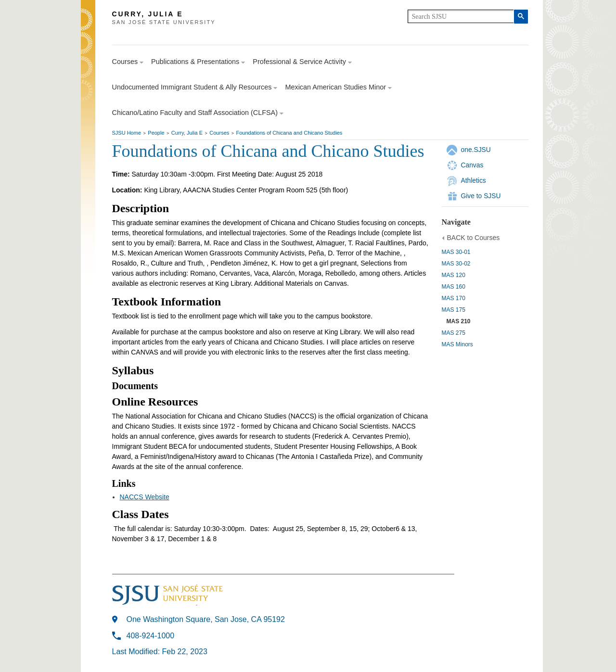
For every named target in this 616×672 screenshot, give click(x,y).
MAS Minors (457, 344)
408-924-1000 (151, 636)
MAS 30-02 (456, 264)
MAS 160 (454, 287)
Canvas (472, 165)
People (156, 133)
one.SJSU (476, 150)
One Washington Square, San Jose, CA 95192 (206, 619)
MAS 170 (454, 298)
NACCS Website (145, 497)
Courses (219, 133)
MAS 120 (454, 275)
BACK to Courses (474, 238)
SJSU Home (127, 133)
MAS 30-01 (456, 252)
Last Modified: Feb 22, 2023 (160, 652)
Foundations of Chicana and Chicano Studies (289, 133)
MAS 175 (454, 310)
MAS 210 (459, 321)
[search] (461, 16)
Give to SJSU (481, 196)
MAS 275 (454, 333)
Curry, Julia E (187, 133)
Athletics (474, 180)
